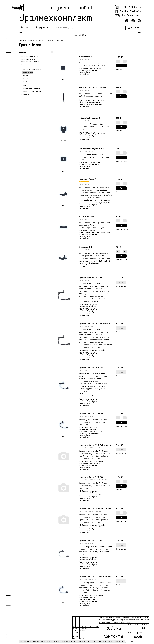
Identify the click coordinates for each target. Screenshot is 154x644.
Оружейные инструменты (30, 56)
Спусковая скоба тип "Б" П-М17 (91, 278)
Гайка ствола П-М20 (86, 57)
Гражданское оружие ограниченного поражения (30, 61)
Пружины (26, 85)
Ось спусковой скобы (86, 217)
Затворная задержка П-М (88, 179)
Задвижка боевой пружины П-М (90, 118)
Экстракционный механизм (31, 88)
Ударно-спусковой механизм (32, 92)
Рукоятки (26, 79)
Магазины (26, 76)
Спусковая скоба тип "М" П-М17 (91, 368)
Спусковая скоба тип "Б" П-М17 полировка (95, 324)
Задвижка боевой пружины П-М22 (91, 149)
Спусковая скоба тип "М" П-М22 (91, 477)
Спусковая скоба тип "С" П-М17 (91, 541)
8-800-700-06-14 (130, 7)
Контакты (113, 637)
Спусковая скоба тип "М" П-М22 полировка (95, 509)
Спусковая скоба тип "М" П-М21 (91, 414)
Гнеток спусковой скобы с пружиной (92, 88)
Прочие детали (28, 72)
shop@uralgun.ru (131, 16)
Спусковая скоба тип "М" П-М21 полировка (95, 445)
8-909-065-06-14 (130, 11)
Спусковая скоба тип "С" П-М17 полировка (95, 577)
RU (108, 629)
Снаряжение (25, 95)
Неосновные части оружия (30, 65)
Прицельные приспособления (32, 69)
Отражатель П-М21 (86, 247)
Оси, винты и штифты (30, 82)
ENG (117, 629)
